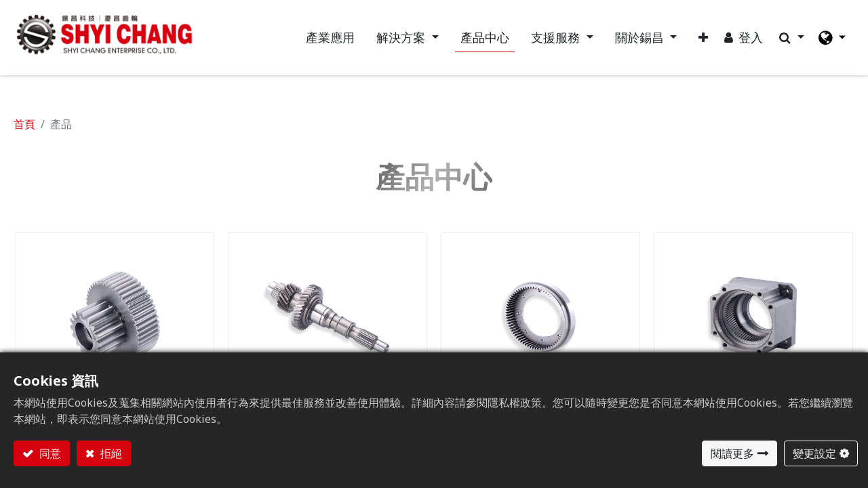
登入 (750, 38)
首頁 (24, 125)
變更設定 (814, 453)
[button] (703, 38)
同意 (49, 453)
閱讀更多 (732, 453)
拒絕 (110, 453)
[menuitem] (330, 38)
